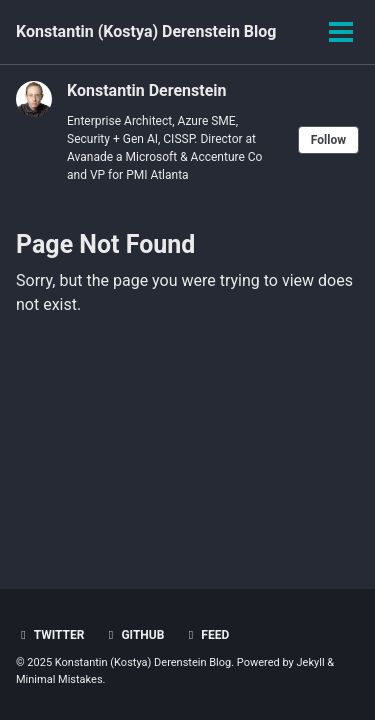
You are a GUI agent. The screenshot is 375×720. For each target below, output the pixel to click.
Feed (206, 635)
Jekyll (311, 662)
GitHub (133, 635)
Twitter (50, 635)
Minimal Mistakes (59, 679)
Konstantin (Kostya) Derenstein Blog (146, 31)
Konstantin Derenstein (147, 90)
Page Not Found (105, 244)
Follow (328, 140)
